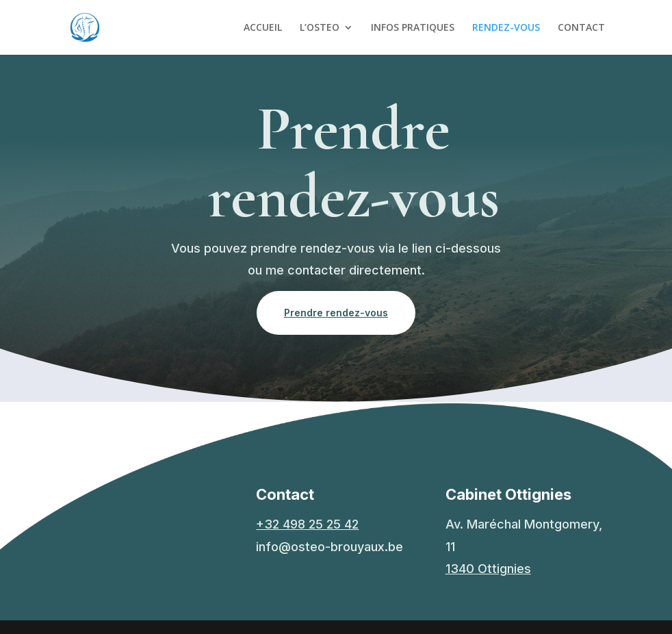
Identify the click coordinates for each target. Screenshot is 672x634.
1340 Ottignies (488, 569)
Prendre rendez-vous (336, 313)
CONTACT (581, 28)
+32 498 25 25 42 (307, 524)
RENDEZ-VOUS (506, 28)
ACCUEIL (263, 28)
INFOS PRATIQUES (413, 28)
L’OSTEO (320, 28)
